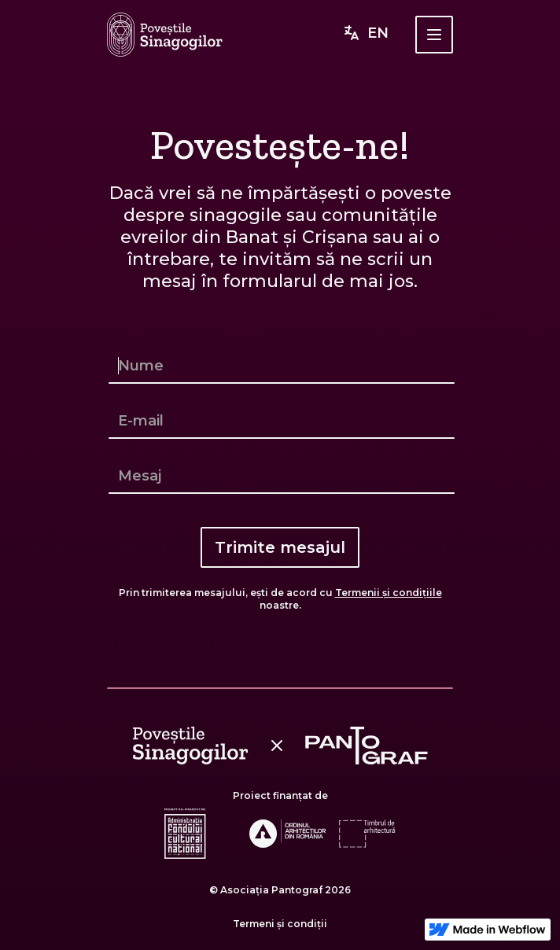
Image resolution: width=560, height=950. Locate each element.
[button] (434, 35)
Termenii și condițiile (389, 593)
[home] (165, 35)
